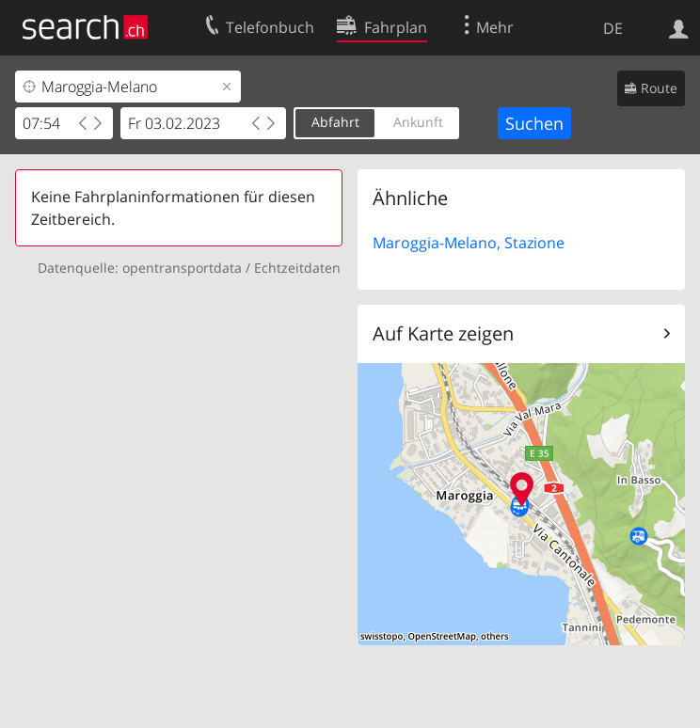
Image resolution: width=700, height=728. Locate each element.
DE (613, 28)
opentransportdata (182, 268)
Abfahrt (335, 122)
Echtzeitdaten (297, 268)
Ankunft (418, 122)
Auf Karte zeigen (443, 333)
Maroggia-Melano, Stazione (469, 243)
